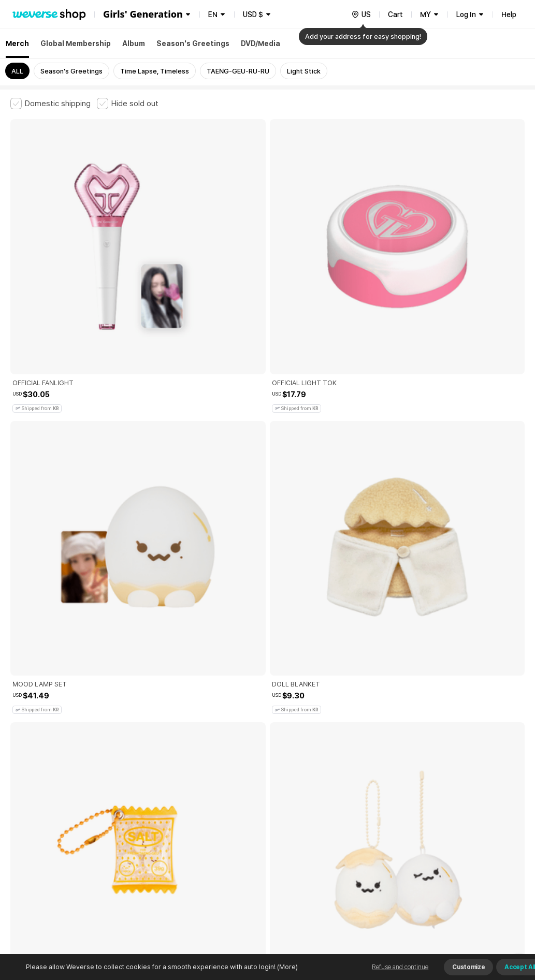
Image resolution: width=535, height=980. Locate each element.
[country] (361, 14)
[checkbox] (50, 104)
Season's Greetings (193, 43)
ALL (17, 71)
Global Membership (76, 43)
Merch (17, 43)
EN (213, 14)
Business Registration (168, 852)
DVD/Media (261, 43)
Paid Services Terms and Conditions (137, 807)
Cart (395, 14)
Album (134, 43)
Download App (498, 913)
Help (509, 14)
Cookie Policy (387, 807)
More (268, 735)
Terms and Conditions (39, 807)
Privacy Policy (334, 807)
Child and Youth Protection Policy (252, 807)
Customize (468, 967)
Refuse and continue (400, 967)
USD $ (253, 14)
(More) (287, 967)
